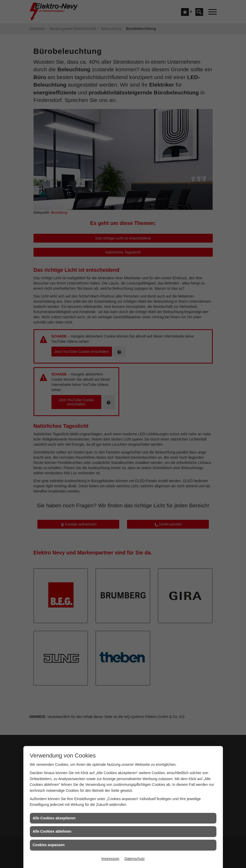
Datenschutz (135, 859)
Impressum (110, 859)
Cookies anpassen (49, 845)
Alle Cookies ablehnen (52, 831)
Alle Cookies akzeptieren (54, 818)
